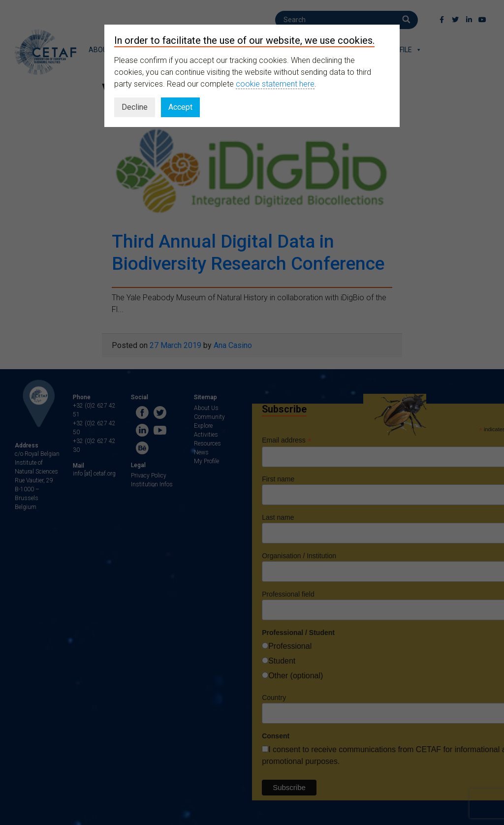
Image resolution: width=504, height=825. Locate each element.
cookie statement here (275, 84)
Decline (135, 107)
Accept (180, 107)
